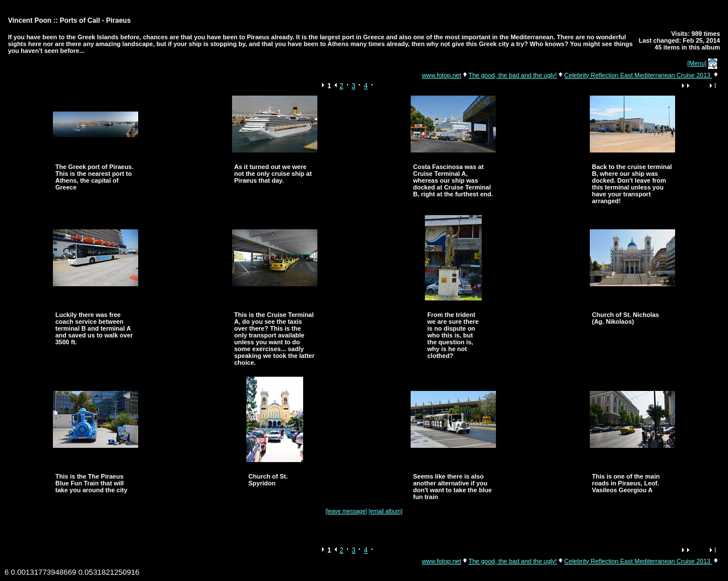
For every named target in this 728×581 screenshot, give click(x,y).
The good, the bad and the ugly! (513, 75)
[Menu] (697, 63)
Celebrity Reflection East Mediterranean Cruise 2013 (638, 75)
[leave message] (346, 511)
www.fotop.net (442, 75)
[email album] (385, 511)
